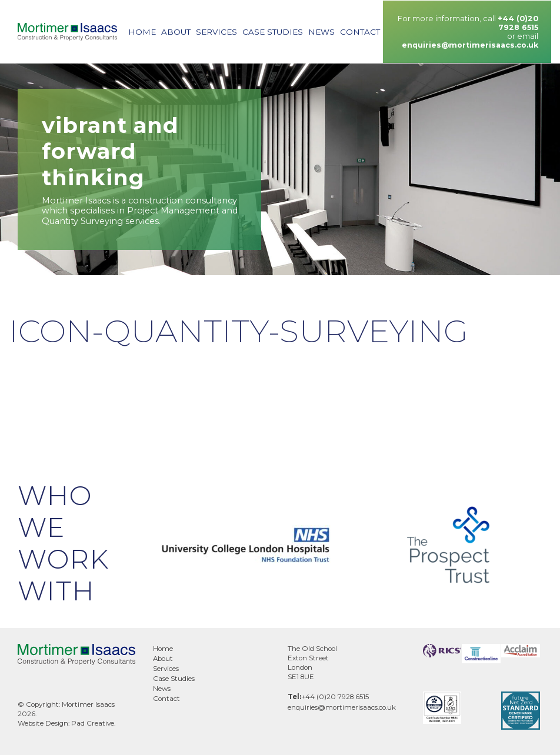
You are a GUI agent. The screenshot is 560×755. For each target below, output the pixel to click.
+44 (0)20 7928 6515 (518, 23)
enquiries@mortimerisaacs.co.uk (470, 45)
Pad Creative (93, 723)
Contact (360, 32)
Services (216, 32)
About (176, 32)
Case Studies (273, 32)
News (321, 32)
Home (142, 32)
